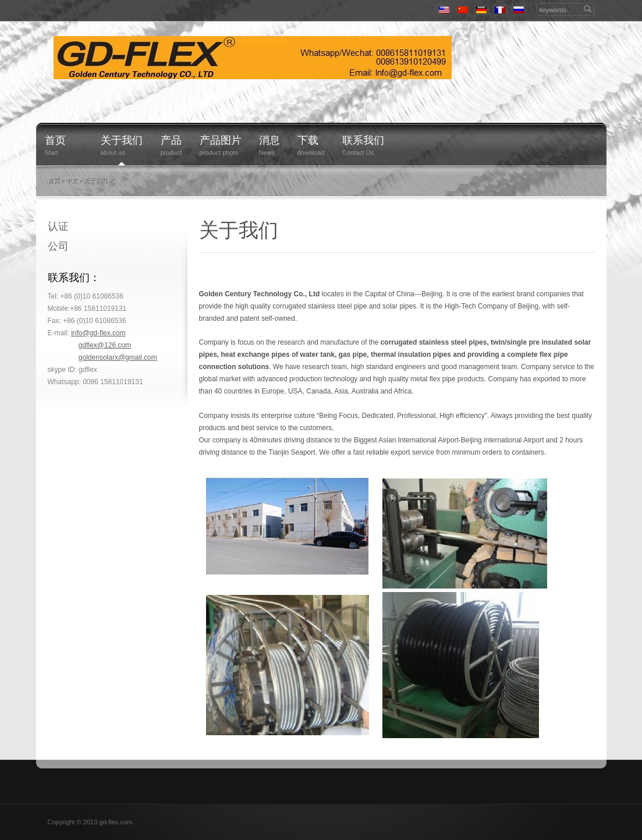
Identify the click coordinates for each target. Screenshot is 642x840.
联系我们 (363, 140)
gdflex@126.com (105, 345)
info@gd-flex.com (98, 333)
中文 (72, 180)
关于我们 (122, 140)
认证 (58, 226)
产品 (171, 140)
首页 (55, 140)
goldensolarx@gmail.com (118, 357)
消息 (269, 140)
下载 (308, 140)
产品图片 (221, 140)
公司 (58, 246)
